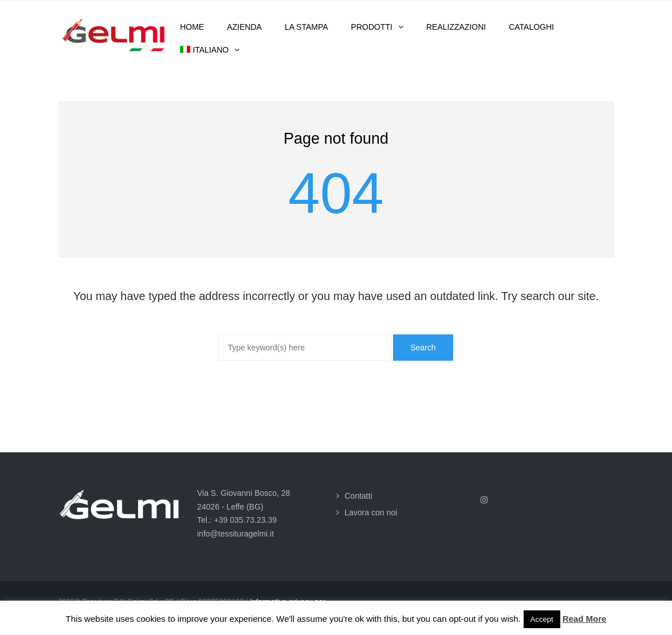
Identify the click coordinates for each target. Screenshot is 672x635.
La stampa (306, 27)
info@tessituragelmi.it (235, 534)
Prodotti (372, 27)
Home (192, 27)
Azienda (244, 27)
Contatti (359, 496)
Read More (585, 619)
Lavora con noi (371, 512)
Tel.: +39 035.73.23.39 (237, 520)
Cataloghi (531, 27)
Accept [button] (542, 619)
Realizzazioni (456, 27)
